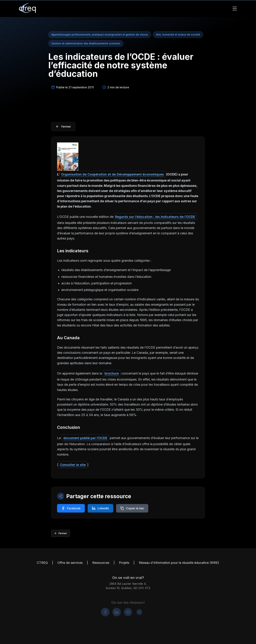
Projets (124, 565)
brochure (112, 373)
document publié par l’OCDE (85, 438)
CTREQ (42, 565)
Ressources (101, 565)
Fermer (61, 533)
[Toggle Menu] (235, 9)
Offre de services (70, 565)
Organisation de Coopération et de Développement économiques (113, 174)
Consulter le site (73, 465)
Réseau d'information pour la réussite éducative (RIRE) (179, 565)
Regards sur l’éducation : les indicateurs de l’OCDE (155, 217)
